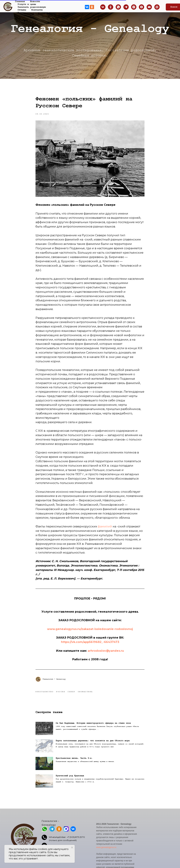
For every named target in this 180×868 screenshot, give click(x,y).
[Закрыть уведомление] (72, 847)
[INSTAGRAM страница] (134, 7)
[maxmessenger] (157, 7)
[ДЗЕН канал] (142, 7)
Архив (21, 13)
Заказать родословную (32, 7)
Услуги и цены (27, 4)
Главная (20, 1)
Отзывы (22, 10)
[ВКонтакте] (103, 7)
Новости (35, 1)
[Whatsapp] (118, 7)
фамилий (105, 526)
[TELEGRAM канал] (126, 7)
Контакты (37, 10)
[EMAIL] (149, 7)
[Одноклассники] (111, 7)
